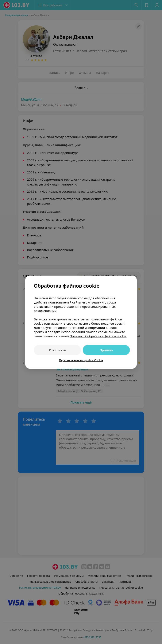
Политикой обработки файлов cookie (98, 336)
